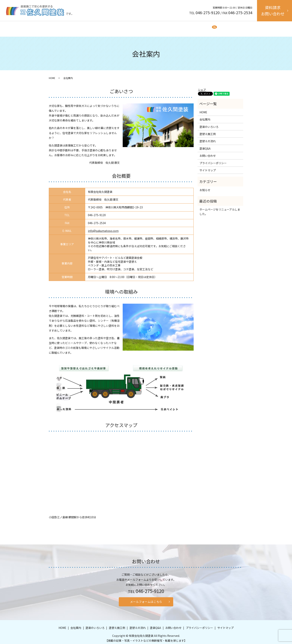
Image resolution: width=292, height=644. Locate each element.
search (204, 27)
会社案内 (106, 27)
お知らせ (205, 186)
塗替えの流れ (170, 27)
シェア (202, 86)
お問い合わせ (208, 152)
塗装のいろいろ (126, 27)
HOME (92, 27)
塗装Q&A (189, 27)
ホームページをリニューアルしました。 (220, 208)
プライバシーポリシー (213, 159)
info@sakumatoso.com (103, 227)
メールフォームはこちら (146, 599)
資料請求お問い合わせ (273, 11)
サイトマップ (208, 166)
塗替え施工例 (149, 27)
